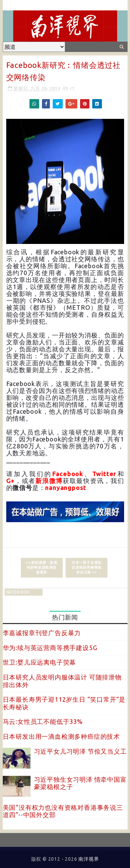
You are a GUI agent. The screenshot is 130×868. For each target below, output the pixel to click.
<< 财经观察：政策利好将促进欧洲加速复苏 (42, 567)
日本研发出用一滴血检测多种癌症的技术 (61, 736)
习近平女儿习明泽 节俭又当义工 (80, 751)
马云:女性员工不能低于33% (43, 721)
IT (73, 88)
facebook (18, 592)
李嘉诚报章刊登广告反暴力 (42, 633)
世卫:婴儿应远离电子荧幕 (40, 662)
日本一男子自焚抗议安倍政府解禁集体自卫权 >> (87, 567)
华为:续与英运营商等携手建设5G (50, 648)
